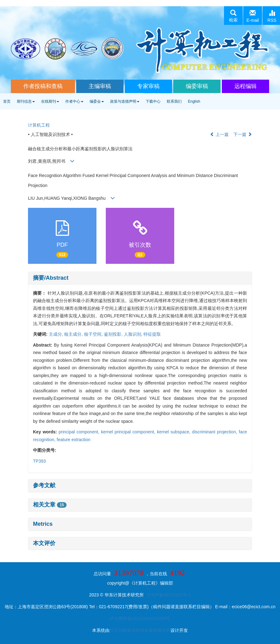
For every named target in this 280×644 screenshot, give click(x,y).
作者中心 (74, 101)
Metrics (43, 524)
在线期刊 (50, 101)
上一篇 (219, 134)
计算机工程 (39, 125)
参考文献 (44, 485)
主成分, (57, 334)
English (194, 101)
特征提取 (152, 334)
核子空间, (94, 334)
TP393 (39, 461)
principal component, (80, 432)
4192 (177, 573)
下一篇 (243, 134)
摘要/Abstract (51, 278)
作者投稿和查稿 (43, 86)
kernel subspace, (174, 432)
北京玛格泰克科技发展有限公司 (140, 630)
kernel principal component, (129, 432)
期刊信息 (26, 101)
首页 (7, 101)
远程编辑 (245, 86)
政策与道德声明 (125, 101)
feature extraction (73, 440)
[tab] (140, 278)
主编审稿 (100, 86)
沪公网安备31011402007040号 (140, 618)
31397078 (129, 573)
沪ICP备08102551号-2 (169, 595)
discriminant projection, (215, 432)
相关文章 (50, 505)
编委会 (97, 101)
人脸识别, (134, 334)
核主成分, (74, 334)
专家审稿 (148, 86)
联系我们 (174, 101)
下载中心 (153, 101)
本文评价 (44, 543)
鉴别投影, (114, 334)
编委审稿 (197, 86)
